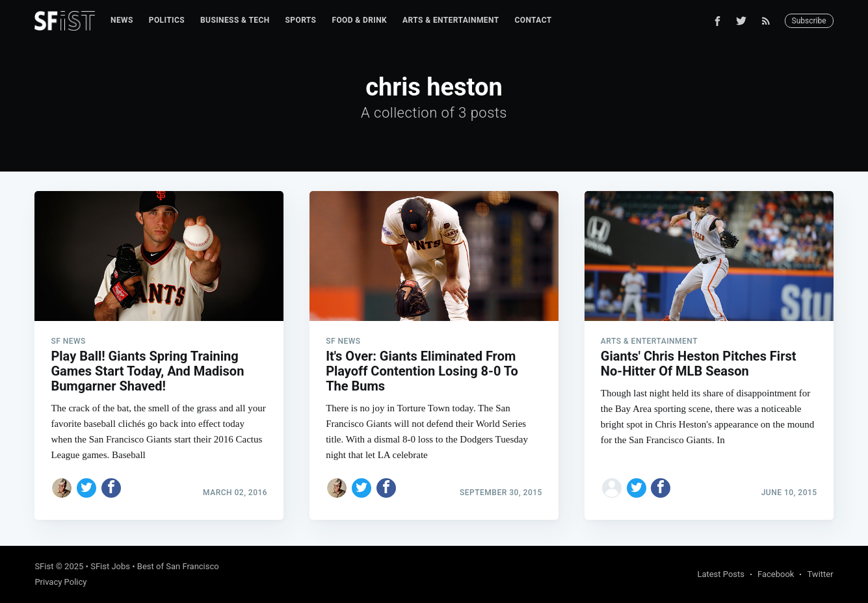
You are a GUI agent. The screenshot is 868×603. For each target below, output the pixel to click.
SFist (44, 566)
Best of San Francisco (178, 566)
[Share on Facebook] (111, 488)
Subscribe (809, 21)
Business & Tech (235, 20)
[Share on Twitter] (86, 488)
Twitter (820, 574)
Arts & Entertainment (451, 20)
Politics (167, 20)
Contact (533, 20)
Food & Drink (359, 20)
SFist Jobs (110, 566)
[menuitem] (122, 20)
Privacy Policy (60, 582)
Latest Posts (721, 574)
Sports (301, 20)
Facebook (776, 574)
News (122, 20)
